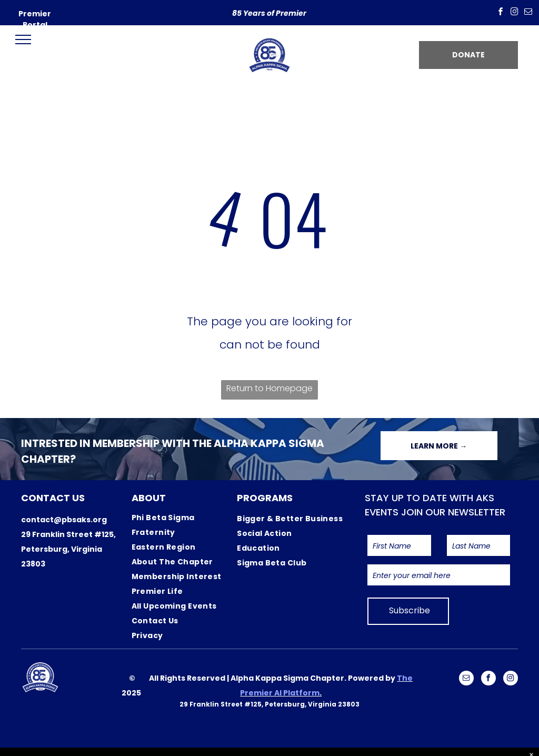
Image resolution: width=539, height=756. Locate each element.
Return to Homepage (269, 388)
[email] (528, 13)
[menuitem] (183, 525)
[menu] (23, 39)
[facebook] (501, 13)
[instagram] (514, 13)
